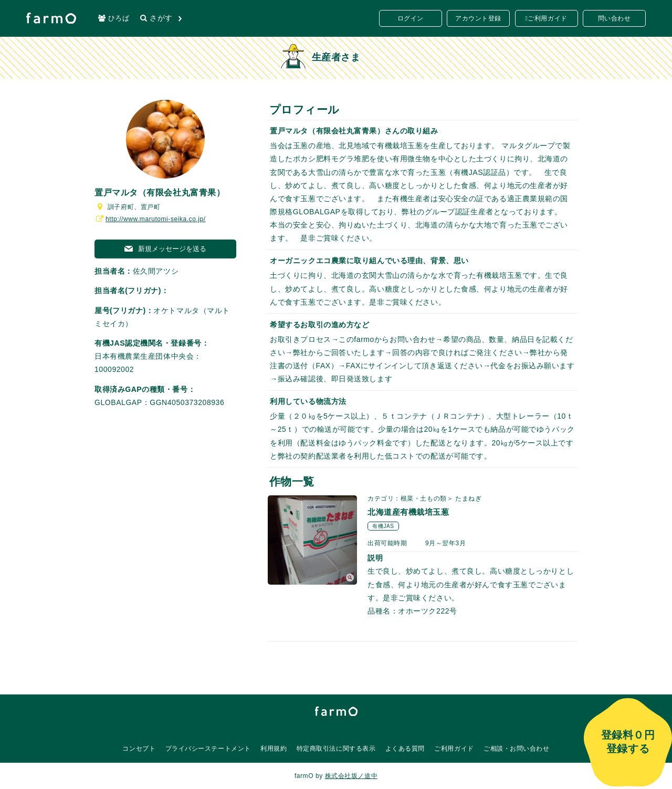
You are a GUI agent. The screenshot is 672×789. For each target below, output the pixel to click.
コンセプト (139, 749)
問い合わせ (615, 18)
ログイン (411, 18)
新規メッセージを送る (165, 249)
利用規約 (274, 749)
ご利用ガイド (547, 18)
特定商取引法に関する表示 (336, 749)
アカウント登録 (478, 18)
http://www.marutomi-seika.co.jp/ (150, 219)
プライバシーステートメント (208, 749)
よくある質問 (405, 749)
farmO (336, 711)
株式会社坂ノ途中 (351, 776)
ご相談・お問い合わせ (517, 749)
